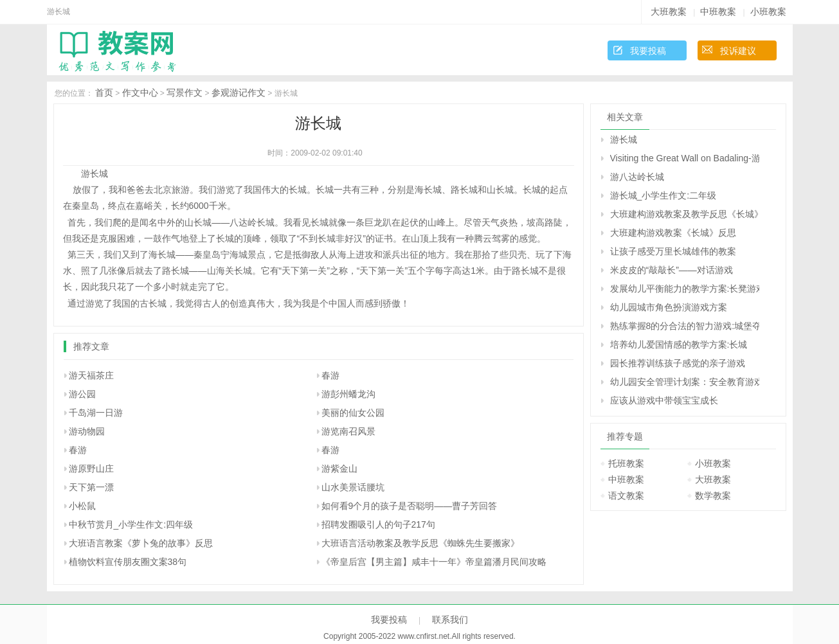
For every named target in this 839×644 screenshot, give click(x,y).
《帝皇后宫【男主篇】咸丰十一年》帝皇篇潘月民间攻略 (434, 562)
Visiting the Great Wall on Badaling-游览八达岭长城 (685, 158)
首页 (104, 93)
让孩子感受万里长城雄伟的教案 (673, 251)
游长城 (624, 139)
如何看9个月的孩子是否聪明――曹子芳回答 (410, 506)
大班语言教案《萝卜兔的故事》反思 (141, 543)
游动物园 (87, 431)
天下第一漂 (91, 487)
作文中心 (140, 93)
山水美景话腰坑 (353, 487)
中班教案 (718, 12)
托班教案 (626, 463)
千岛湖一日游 (96, 413)
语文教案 (626, 496)
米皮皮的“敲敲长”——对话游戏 (672, 270)
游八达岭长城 (637, 177)
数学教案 (713, 496)
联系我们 (450, 620)
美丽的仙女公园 (353, 413)
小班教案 (768, 12)
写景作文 (185, 93)
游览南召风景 (348, 431)
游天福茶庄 (91, 375)
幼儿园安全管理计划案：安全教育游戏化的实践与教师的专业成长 (685, 382)
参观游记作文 (239, 93)
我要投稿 (648, 51)
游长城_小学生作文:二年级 (663, 195)
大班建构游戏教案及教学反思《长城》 (685, 214)
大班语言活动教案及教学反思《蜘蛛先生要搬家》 (420, 543)
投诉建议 (738, 51)
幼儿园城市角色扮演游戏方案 (669, 307)
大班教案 (669, 12)
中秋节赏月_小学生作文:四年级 (131, 524)
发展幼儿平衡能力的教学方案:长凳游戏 (685, 289)
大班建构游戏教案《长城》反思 (673, 233)
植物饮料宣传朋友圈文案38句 (128, 562)
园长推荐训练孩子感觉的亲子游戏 (678, 363)
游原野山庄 (91, 469)
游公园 (82, 394)
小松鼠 (82, 506)
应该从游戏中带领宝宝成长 (664, 400)
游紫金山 (339, 469)
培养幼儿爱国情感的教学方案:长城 (679, 344)
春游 (330, 375)
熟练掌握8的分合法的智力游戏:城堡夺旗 (685, 326)
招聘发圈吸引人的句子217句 (378, 524)
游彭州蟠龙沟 (348, 394)
